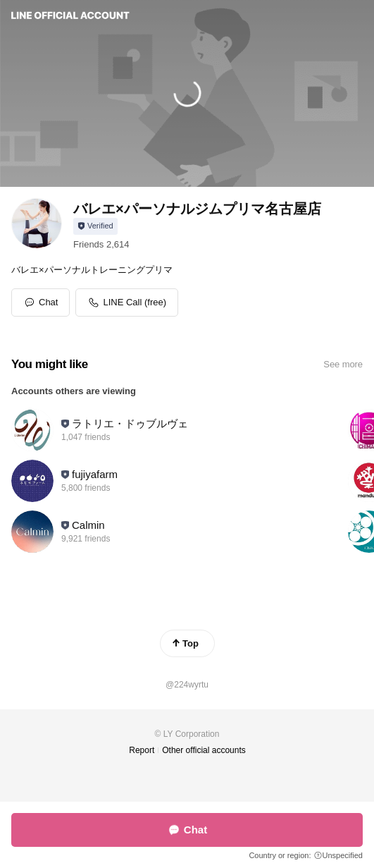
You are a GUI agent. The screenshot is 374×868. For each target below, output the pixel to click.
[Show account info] (95, 226)
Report (142, 750)
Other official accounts (204, 750)
